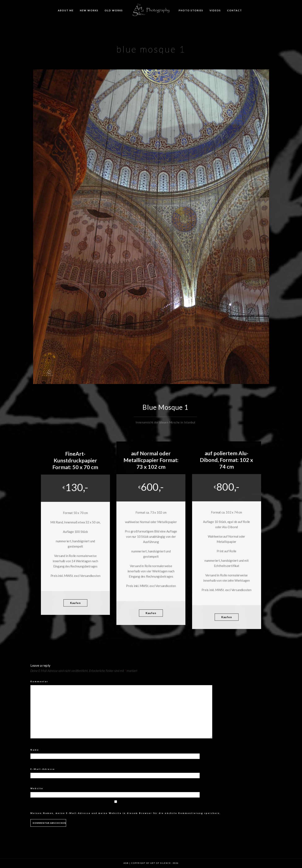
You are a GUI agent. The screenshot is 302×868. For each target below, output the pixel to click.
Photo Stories (191, 10)
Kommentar (41, 681)
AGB (126, 863)
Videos (215, 10)
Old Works (114, 10)
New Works (89, 10)
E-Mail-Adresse (44, 769)
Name (36, 750)
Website (37, 788)
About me (66, 10)
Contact (235, 10)
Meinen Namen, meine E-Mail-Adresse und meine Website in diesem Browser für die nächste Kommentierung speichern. (126, 813)
